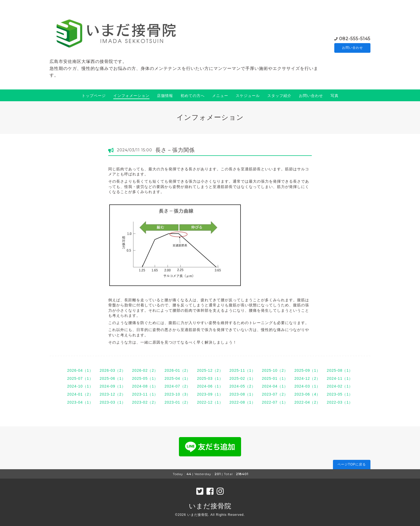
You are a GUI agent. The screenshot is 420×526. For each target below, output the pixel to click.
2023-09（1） (210, 394)
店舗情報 (165, 96)
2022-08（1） (243, 402)
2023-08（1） (243, 394)
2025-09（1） (307, 370)
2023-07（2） (275, 394)
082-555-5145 (355, 38)
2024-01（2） (80, 394)
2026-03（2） (113, 370)
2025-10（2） (275, 370)
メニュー (220, 96)
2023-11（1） (145, 394)
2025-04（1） (177, 378)
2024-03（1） (307, 386)
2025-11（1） (243, 370)
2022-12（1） (210, 402)
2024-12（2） (307, 378)
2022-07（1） (275, 402)
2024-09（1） (113, 386)
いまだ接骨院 (210, 506)
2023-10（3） (177, 394)
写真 (335, 96)
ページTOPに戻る (352, 464)
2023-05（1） (340, 394)
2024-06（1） (210, 386)
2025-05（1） (145, 378)
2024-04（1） (275, 386)
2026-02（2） (145, 370)
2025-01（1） (275, 378)
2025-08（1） (340, 370)
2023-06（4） (307, 394)
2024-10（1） (80, 386)
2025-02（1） (243, 378)
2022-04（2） (307, 402)
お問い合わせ (352, 48)
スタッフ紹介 (279, 96)
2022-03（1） (340, 402)
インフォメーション (131, 96)
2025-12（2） (210, 370)
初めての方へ (193, 96)
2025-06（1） (113, 378)
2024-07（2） (177, 386)
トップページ (94, 96)
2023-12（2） (113, 394)
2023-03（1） (113, 402)
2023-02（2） (145, 402)
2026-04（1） (80, 370)
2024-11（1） (340, 378)
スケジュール (248, 96)
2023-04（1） (80, 402)
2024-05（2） (243, 386)
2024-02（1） (340, 386)
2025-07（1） (80, 378)
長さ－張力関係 (175, 150)
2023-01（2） (177, 402)
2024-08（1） (145, 386)
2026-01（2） (177, 370)
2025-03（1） (210, 378)
